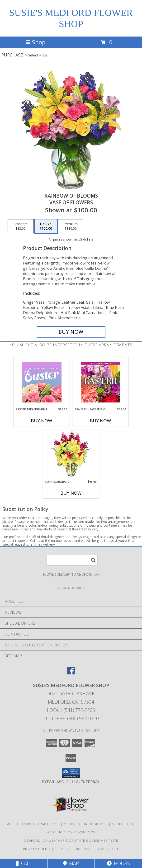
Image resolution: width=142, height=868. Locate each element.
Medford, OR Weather (44, 840)
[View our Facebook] (71, 673)
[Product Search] (72, 560)
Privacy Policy (37, 849)
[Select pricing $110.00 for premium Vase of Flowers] (71, 226)
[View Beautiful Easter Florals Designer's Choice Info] (101, 382)
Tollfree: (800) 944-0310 (71, 718)
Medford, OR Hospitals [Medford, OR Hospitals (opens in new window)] (86, 824)
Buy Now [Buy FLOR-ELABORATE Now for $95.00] (71, 493)
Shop (35, 42)
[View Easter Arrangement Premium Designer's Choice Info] (42, 382)
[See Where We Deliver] (71, 587)
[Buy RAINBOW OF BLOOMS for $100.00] (71, 332)
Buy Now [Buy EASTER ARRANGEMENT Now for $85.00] (42, 421)
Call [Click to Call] (24, 863)
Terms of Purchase (72, 849)
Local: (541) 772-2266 (71, 710)
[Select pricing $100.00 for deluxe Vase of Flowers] (46, 226)
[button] (71, 773)
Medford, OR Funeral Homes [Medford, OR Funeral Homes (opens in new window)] (33, 824)
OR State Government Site (93, 840)
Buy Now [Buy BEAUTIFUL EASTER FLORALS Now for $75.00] (100, 421)
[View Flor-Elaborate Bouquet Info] (71, 455)
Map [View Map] (71, 863)
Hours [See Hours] (118, 863)
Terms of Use (107, 849)
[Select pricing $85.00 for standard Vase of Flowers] (21, 226)
